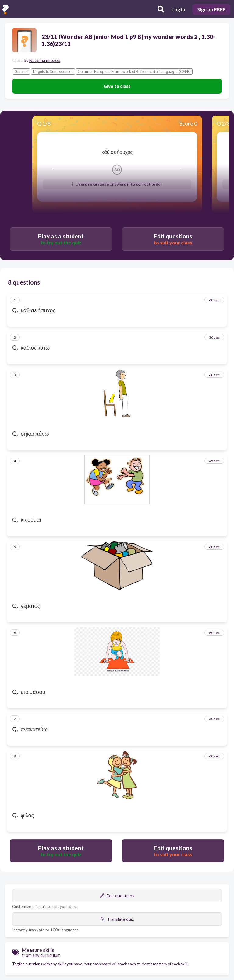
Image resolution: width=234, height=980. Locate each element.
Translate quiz (117, 919)
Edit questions (117, 896)
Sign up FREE (211, 9)
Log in (178, 9)
